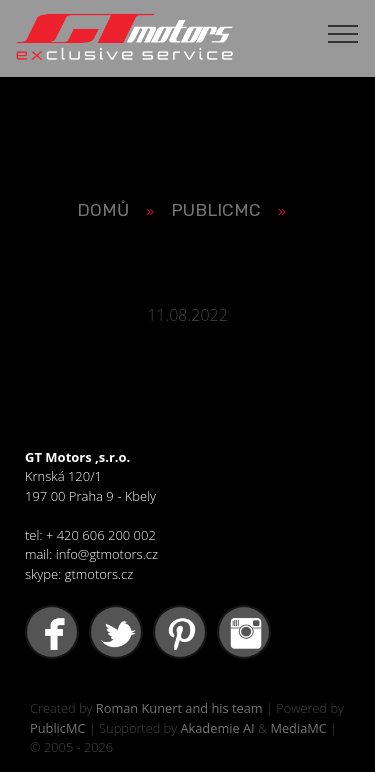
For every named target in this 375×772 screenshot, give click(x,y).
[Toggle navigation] (343, 33)
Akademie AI (217, 728)
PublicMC (58, 728)
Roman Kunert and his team (179, 708)
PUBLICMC (216, 210)
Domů (103, 210)
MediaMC (298, 728)
